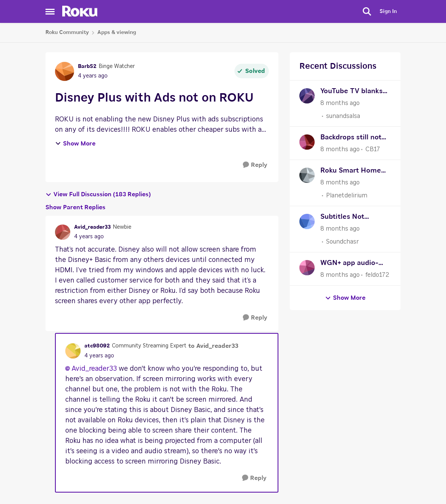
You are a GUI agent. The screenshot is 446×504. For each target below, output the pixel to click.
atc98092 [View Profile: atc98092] (97, 346)
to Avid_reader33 (213, 346)
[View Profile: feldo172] (307, 268)
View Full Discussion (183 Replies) (98, 195)
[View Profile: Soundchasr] (307, 221)
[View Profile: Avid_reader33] (63, 232)
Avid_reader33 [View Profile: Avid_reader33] (92, 227)
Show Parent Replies (75, 207)
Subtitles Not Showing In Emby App (349, 218)
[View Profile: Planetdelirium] (307, 175)
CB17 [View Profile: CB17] (373, 149)
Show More (75, 144)
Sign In (388, 11)
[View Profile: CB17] (307, 142)
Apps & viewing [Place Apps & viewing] (117, 32)
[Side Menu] (50, 11)
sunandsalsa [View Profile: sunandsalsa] (343, 116)
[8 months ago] (340, 103)
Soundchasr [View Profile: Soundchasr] (343, 242)
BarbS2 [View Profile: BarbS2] (87, 66)
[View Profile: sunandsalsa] (307, 96)
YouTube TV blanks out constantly (351, 92)
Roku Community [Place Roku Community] (67, 32)
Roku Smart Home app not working (351, 172)
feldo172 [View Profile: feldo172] (377, 275)
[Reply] (255, 165)
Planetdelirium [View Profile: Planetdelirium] (347, 195)
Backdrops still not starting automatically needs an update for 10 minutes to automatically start (354, 138)
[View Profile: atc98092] (73, 351)
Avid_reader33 (94, 369)
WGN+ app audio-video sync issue (349, 264)
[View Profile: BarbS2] (65, 71)
